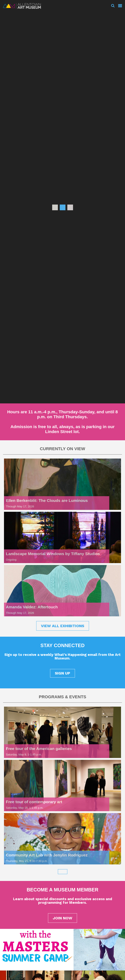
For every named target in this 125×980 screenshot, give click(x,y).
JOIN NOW (63, 918)
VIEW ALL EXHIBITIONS (63, 626)
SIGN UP (63, 673)
